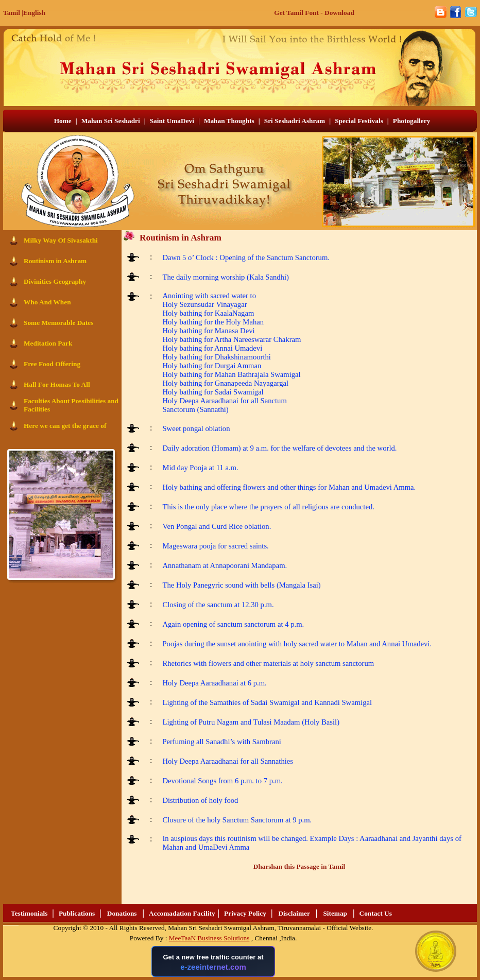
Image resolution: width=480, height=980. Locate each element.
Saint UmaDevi (172, 121)
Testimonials (29, 913)
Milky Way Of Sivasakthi (61, 240)
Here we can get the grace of (65, 426)
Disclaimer (294, 913)
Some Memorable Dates (58, 323)
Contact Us (376, 913)
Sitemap (335, 913)
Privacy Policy (245, 913)
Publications (77, 913)
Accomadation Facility (182, 913)
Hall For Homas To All (57, 384)
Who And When (47, 302)
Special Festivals (359, 121)
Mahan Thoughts (229, 121)
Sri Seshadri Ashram (295, 121)
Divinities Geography (55, 281)
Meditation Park (48, 343)
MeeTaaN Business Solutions (209, 938)
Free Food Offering (52, 364)
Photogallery (412, 121)
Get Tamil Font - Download (314, 13)
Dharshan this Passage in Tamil (299, 866)
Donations (122, 913)
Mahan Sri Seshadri (111, 121)
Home (63, 121)
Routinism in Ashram (55, 261)
